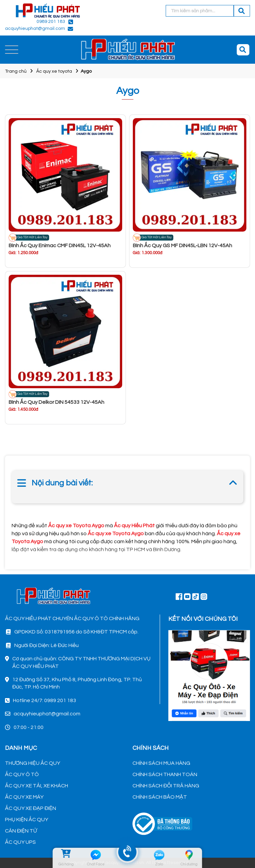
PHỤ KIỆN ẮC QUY (27, 820)
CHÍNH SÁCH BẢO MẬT (160, 797)
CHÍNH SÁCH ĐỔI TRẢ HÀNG (166, 786)
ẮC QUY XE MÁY (24, 797)
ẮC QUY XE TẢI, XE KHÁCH (37, 786)
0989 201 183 (51, 22)
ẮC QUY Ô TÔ (22, 774)
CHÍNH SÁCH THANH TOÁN (165, 774)
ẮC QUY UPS (20, 842)
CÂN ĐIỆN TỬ (21, 831)
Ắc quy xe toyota (54, 71)
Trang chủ (16, 71)
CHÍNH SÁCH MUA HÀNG (161, 763)
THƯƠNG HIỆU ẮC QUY (33, 763)
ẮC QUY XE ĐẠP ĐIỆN (31, 808)
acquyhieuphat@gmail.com (35, 29)
